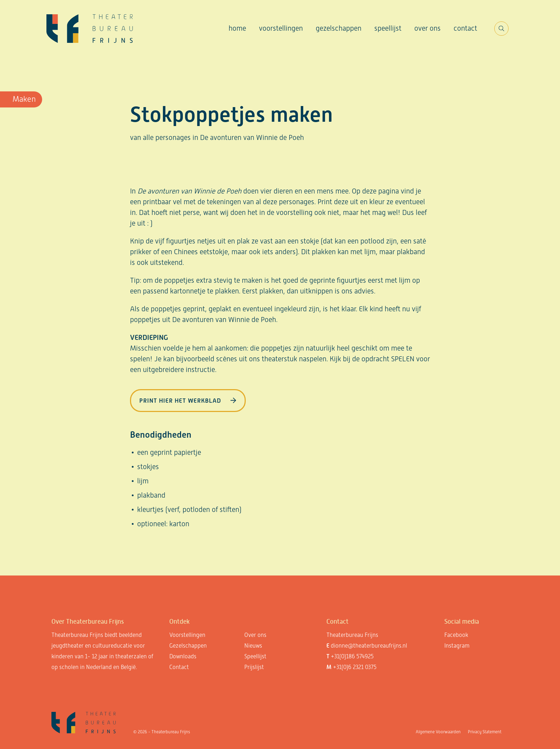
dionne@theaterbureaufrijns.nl (369, 646)
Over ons (427, 28)
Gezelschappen (339, 28)
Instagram (457, 646)
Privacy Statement (485, 732)
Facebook (456, 635)
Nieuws (253, 646)
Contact (465, 28)
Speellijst (388, 28)
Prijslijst (254, 667)
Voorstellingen (281, 28)
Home (237, 28)
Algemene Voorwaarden (438, 732)
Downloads (183, 656)
